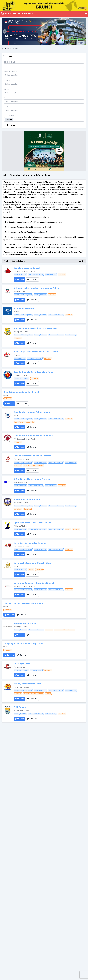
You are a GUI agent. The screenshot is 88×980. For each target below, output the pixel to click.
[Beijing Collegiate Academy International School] (8, 291)
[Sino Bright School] (8, 667)
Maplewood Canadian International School (34, 583)
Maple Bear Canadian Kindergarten (30, 543)
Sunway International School (27, 684)
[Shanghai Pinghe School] (8, 626)
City (6, 98)
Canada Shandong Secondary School (21, 392)
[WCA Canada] (8, 710)
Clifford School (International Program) (32, 479)
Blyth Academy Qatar (24, 308)
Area (6, 106)
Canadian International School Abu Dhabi (33, 436)
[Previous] (5, 31)
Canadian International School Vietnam (32, 456)
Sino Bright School (22, 664)
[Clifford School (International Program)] (8, 482)
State (6, 89)
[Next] (83, 31)
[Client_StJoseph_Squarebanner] (44, 151)
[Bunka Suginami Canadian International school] (8, 355)
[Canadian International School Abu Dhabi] (8, 438)
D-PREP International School (27, 499)
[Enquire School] (19, 280)
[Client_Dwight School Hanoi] (44, 31)
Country (8, 80)
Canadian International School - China (32, 412)
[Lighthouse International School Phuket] (8, 525)
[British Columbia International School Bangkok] (8, 331)
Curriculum (9, 116)
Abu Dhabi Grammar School (27, 268)
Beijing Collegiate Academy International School (36, 288)
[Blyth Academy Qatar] (8, 311)
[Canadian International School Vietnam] (8, 459)
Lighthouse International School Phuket (32, 523)
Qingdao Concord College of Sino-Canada (23, 603)
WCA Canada (20, 707)
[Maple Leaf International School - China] (8, 566)
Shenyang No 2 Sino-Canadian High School (24, 644)
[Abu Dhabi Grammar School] (8, 271)
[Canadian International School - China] (8, 415)
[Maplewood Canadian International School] (8, 586)
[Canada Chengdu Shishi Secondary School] (8, 375)
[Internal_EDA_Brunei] (44, 5)
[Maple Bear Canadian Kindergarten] (8, 546)
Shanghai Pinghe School (25, 623)
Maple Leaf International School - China (32, 563)
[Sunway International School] (8, 687)
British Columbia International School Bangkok (36, 328)
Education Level (11, 71)
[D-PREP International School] (8, 502)
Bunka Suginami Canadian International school (36, 352)
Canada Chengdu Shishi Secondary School (34, 372)
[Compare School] (32, 280)
